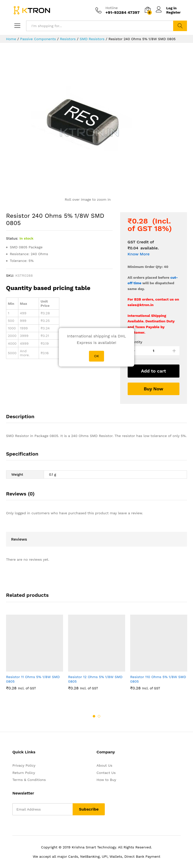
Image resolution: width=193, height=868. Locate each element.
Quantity (135, 342)
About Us (104, 765)
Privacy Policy (24, 765)
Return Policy (24, 773)
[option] (35, 655)
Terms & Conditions (29, 780)
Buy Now (154, 389)
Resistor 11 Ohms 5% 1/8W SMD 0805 (33, 679)
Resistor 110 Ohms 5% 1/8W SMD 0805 (158, 679)
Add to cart (153, 371)
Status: (12, 238)
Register (174, 12)
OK (96, 356)
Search (180, 26)
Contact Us (106, 773)
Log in (166, 8)
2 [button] (99, 716)
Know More (139, 254)
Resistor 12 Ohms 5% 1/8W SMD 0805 (95, 679)
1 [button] (94, 716)
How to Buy (106, 780)
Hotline (111, 8)
